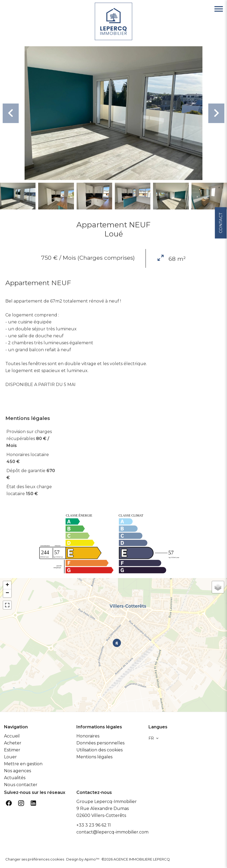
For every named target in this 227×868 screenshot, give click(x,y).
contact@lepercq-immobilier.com (112, 832)
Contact (220, 221)
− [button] (7, 593)
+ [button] (7, 585)
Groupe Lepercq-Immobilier (107, 802)
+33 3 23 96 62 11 (94, 825)
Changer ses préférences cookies (35, 859)
